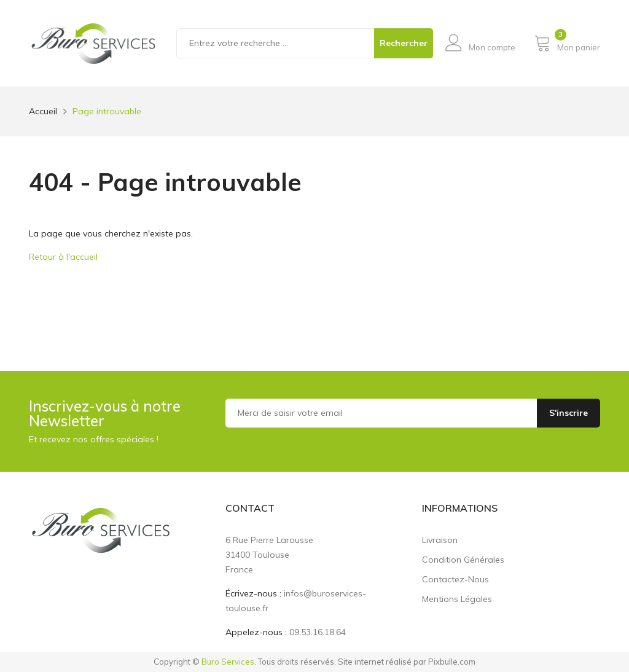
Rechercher (404, 43)
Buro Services (228, 662)
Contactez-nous (455, 579)
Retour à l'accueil (63, 257)
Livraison (440, 540)
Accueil (43, 111)
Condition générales (463, 560)
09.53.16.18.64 (318, 632)
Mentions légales (457, 599)
